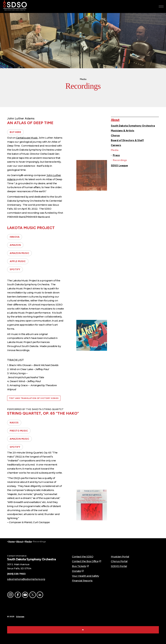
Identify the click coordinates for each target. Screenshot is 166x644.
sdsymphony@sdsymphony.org (26, 579)
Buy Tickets (80, 566)
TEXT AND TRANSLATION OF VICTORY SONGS (34, 398)
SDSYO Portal (119, 566)
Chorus (115, 135)
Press (116, 155)
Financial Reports (82, 581)
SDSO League (119, 165)
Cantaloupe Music (27, 138)
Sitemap (20, 617)
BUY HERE (15, 132)
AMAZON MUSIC (19, 253)
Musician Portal (120, 557)
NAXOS (14, 423)
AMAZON (15, 245)
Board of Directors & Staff (127, 140)
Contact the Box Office (86, 561)
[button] (92, 175)
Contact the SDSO (83, 557)
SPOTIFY (15, 269)
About (115, 120)
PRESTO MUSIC (19, 431)
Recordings (120, 160)
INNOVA (15, 237)
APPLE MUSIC (18, 261)
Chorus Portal (119, 561)
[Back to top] (83, 630)
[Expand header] (161, 6)
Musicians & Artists (123, 131)
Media (115, 150)
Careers (116, 145)
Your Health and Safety (85, 576)
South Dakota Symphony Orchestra (133, 126)
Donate (78, 571)
